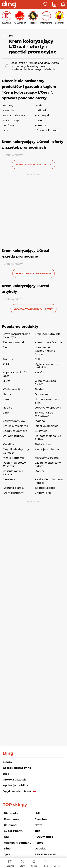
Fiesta (39, 389)
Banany (8, 105)
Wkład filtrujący (14, 436)
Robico (8, 408)
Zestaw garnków (14, 421)
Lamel (7, 399)
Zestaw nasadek (14, 342)
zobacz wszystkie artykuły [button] (34, 309)
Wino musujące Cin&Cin (45, 382)
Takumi (8, 359)
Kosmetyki (42, 115)
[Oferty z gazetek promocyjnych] (23, 863)
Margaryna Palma (47, 458)
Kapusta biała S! (14, 488)
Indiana (40, 421)
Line (6, 413)
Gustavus (41, 431)
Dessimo (9, 479)
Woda (39, 105)
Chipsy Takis (43, 493)
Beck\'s (39, 372)
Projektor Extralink (47, 334)
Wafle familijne (13, 389)
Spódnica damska (15, 431)
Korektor (41, 125)
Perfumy (9, 125)
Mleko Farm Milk (14, 458)
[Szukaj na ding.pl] (34, 863)
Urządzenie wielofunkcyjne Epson (45, 351)
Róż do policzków (46, 130)
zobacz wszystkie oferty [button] (33, 165)
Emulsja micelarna (15, 426)
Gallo (38, 359)
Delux (7, 347)
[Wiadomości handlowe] (46, 863)
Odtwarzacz (43, 394)
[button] (46, 4)
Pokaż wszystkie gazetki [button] (33, 273)
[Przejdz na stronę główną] (9, 5)
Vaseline (8, 444)
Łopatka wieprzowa (48, 408)
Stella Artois (43, 444)
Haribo (7, 394)
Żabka (7, 364)
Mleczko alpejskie (47, 426)
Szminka (9, 110)
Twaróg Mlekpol (45, 488)
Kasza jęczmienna (47, 449)
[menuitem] (10, 863)
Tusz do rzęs (11, 120)
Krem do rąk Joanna (48, 342)
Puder (39, 120)
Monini (39, 471)
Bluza (7, 381)
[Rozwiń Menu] (57, 863)
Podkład (40, 110)
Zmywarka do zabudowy (44, 414)
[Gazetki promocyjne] (10, 863)
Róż (5, 130)
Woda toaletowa (14, 115)
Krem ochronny (13, 493)
